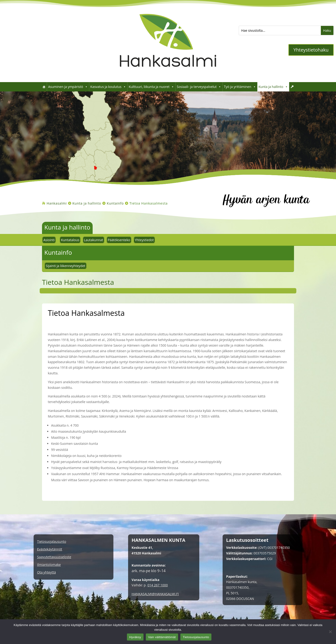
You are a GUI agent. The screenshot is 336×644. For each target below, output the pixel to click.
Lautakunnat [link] (94, 240)
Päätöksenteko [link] (119, 240)
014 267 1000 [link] (158, 585)
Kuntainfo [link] (58, 252)
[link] (168, 75)
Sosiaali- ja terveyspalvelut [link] (199, 87)
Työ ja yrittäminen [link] (240, 87)
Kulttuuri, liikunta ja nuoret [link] (151, 87)
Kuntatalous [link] (70, 240)
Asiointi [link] (49, 240)
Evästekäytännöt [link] (50, 549)
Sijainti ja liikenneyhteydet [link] (66, 266)
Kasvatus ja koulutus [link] (108, 87)
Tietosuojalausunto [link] (52, 542)
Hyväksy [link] (135, 637)
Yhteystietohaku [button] (311, 50)
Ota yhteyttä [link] (47, 573)
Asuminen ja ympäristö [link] (68, 87)
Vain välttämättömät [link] (162, 637)
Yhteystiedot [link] (144, 240)
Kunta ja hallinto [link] (273, 87)
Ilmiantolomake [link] (49, 565)
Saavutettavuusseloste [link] (54, 557)
